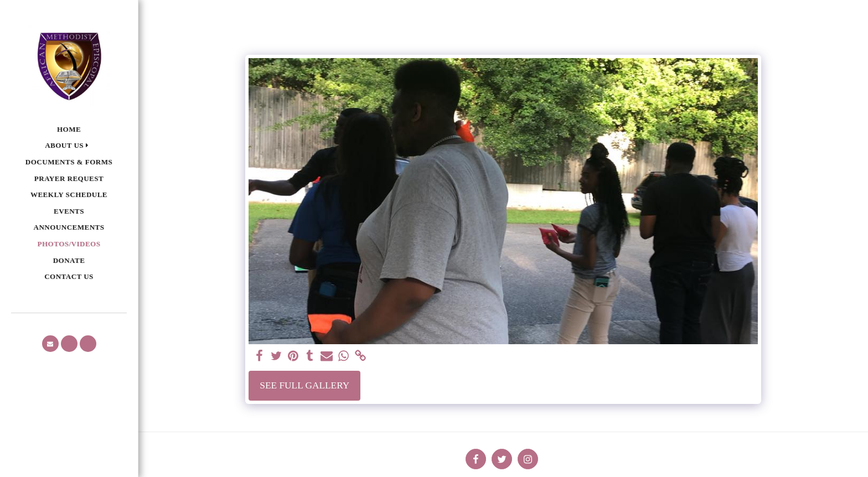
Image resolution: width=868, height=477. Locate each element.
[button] (69, 146)
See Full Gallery (304, 385)
